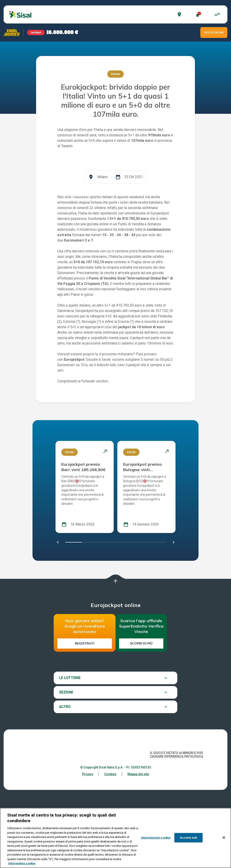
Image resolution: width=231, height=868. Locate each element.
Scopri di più (141, 699)
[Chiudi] (224, 838)
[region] (115, 838)
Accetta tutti (189, 838)
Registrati (85, 699)
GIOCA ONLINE (214, 33)
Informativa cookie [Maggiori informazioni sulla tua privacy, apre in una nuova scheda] (22, 863)
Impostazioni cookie (156, 838)
